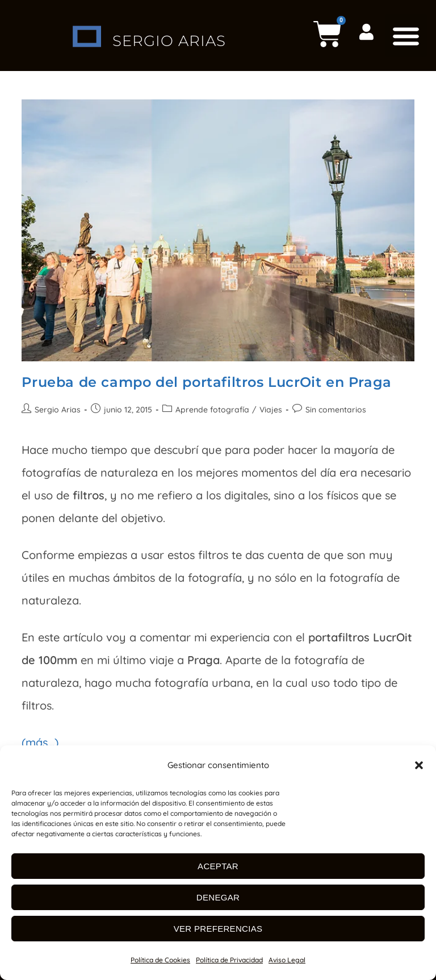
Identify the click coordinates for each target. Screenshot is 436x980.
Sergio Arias (58, 410)
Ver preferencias (218, 929)
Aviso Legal (287, 960)
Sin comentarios (336, 410)
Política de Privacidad (229, 960)
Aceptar (218, 866)
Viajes (271, 410)
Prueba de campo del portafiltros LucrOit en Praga (206, 382)
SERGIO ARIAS (169, 36)
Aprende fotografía (212, 410)
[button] (419, 765)
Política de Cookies (160, 960)
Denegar (218, 897)
